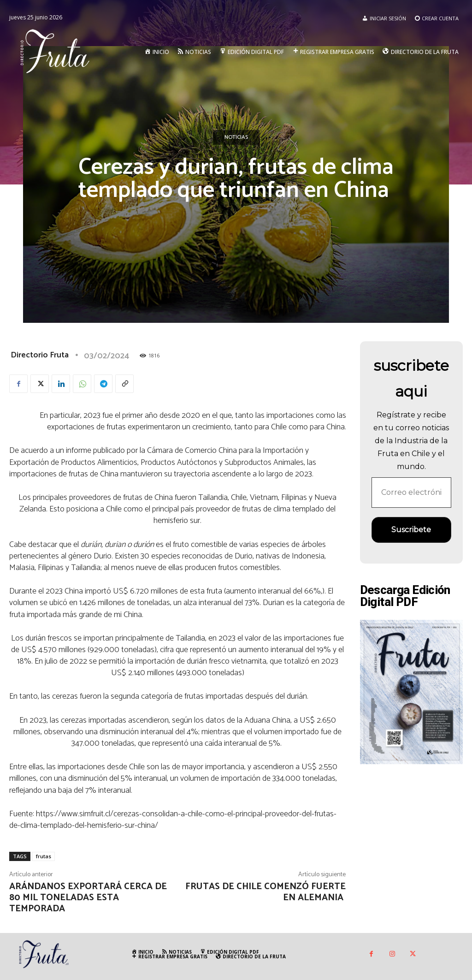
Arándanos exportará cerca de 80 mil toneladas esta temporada (88, 898)
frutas (44, 856)
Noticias (236, 137)
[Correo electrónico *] (412, 493)
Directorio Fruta (40, 355)
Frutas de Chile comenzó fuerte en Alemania (265, 892)
